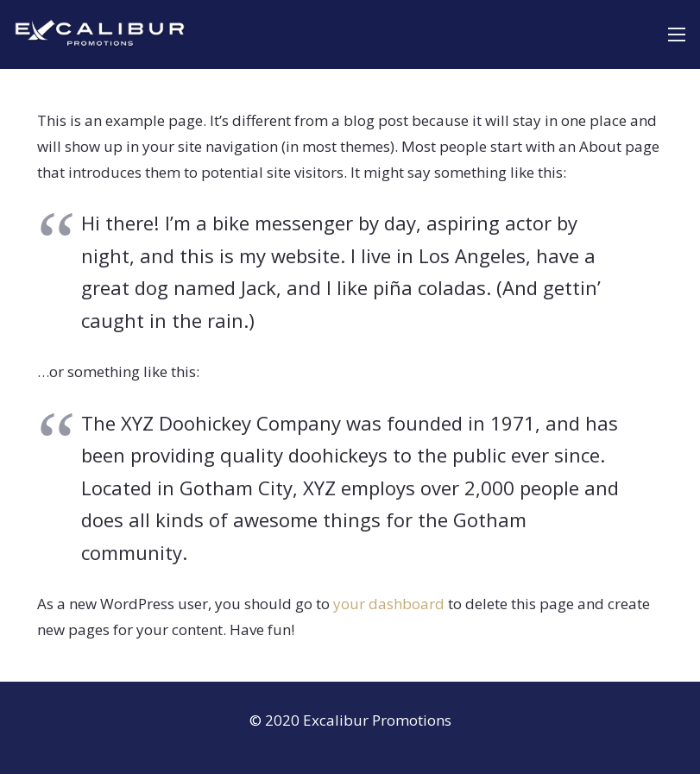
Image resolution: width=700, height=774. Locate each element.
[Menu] (676, 35)
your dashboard (389, 604)
